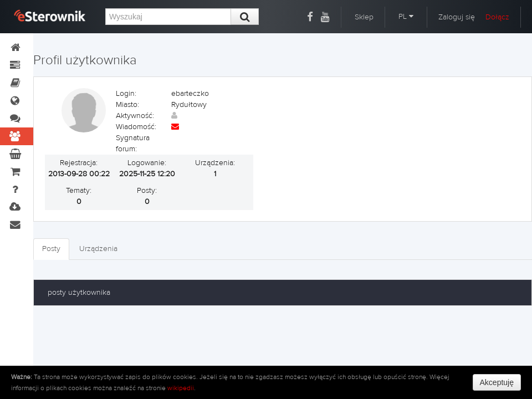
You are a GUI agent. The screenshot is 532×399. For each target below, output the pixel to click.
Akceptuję (497, 382)
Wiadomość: (136, 127)
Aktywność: (135, 116)
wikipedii (181, 388)
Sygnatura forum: (133, 144)
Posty (51, 249)
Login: (126, 94)
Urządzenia (98, 249)
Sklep (364, 17)
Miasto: (127, 105)
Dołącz (497, 17)
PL (406, 17)
